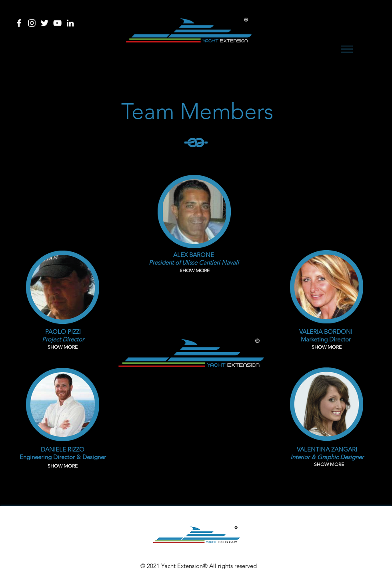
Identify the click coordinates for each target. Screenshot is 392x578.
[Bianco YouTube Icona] (57, 23)
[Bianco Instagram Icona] (32, 23)
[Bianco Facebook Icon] (19, 23)
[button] (347, 49)
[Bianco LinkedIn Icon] (70, 23)
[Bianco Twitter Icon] (45, 23)
